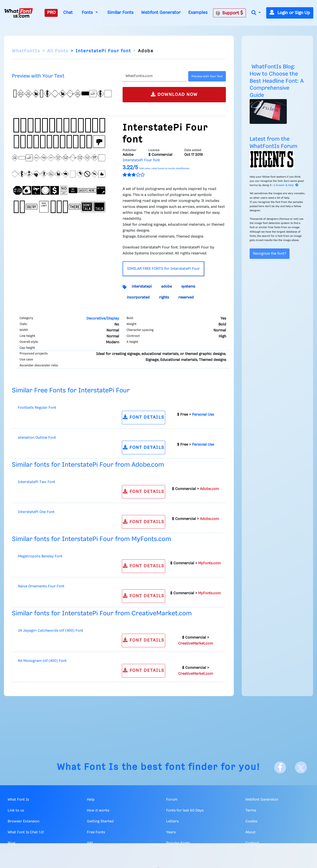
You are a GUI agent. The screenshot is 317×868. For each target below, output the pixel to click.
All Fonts (58, 51)
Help (91, 800)
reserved (186, 298)
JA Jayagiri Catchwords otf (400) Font (51, 631)
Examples (198, 13)
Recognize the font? (270, 254)
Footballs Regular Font (37, 408)
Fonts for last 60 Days (185, 811)
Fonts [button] (88, 13)
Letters (172, 821)
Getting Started (100, 821)
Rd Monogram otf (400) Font (42, 661)
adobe (167, 287)
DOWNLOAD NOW (174, 94)
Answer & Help (287, 185)
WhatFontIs (26, 51)
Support (229, 13)
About (251, 832)
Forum (172, 800)
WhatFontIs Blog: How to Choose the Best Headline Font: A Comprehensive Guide (277, 81)
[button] (256, 13)
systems (188, 287)
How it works (98, 811)
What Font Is (88, 767)
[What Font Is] (19, 13)
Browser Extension (24, 821)
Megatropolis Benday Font (40, 556)
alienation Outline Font (37, 438)
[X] (301, 767)
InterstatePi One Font (36, 512)
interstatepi (142, 287)
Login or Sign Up (290, 13)
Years (171, 832)
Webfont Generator (161, 13)
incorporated (138, 298)
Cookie (251, 821)
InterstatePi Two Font (37, 482)
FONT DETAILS (144, 417)
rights (164, 298)
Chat (68, 13)
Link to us (16, 811)
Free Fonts (96, 832)
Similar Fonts (120, 13)
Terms (251, 811)
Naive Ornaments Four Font (41, 586)
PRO (51, 13)
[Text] (154, 76)
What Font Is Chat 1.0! (26, 832)
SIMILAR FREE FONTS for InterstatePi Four (163, 269)
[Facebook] (280, 767)
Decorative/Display (103, 319)
